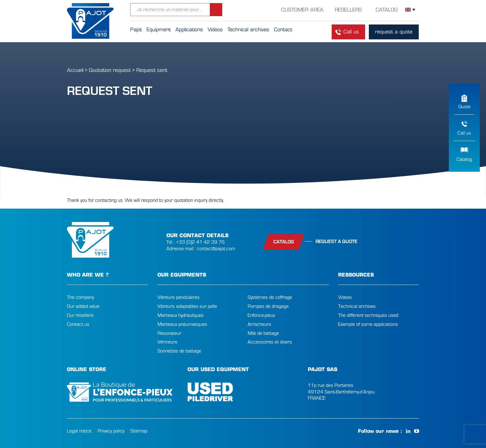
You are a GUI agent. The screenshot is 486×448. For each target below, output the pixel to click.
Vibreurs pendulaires (179, 297)
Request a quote (336, 242)
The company (80, 297)
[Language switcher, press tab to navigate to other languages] (410, 10)
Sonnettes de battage (179, 351)
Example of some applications (368, 324)
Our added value (83, 306)
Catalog (464, 159)
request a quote (394, 32)
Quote (464, 107)
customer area (302, 10)
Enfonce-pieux (261, 315)
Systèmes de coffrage (270, 297)
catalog (284, 242)
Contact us (78, 324)
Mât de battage (263, 333)
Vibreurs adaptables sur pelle (187, 306)
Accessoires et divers (270, 342)
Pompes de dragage (268, 306)
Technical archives (357, 306)
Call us (464, 133)
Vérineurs (167, 342)
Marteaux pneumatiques (182, 324)
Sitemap (139, 431)
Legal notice (79, 431)
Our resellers (80, 315)
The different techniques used (368, 315)
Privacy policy (111, 431)
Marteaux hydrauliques (181, 315)
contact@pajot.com (216, 249)
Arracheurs (259, 324)
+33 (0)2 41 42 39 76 (200, 242)
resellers (348, 10)
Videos (345, 297)
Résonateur (169, 333)
